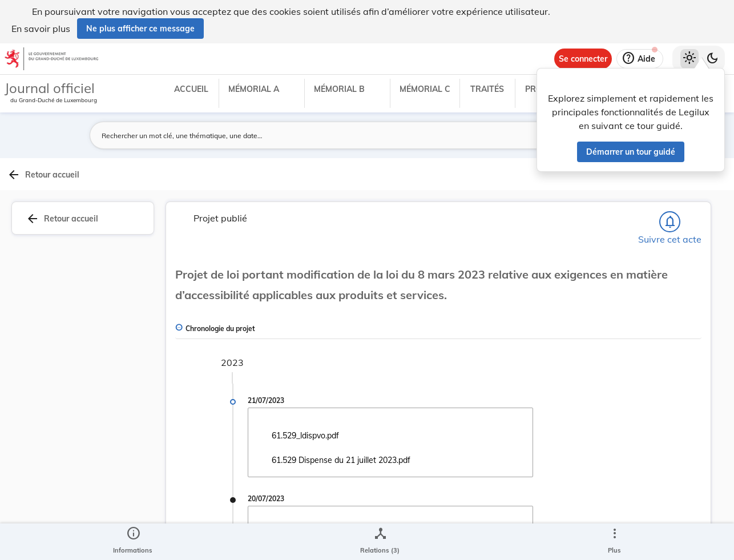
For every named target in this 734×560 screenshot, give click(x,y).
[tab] (697, 199)
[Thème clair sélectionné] (689, 59)
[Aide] (640, 59)
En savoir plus (41, 29)
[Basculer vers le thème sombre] (712, 59)
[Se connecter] (583, 59)
